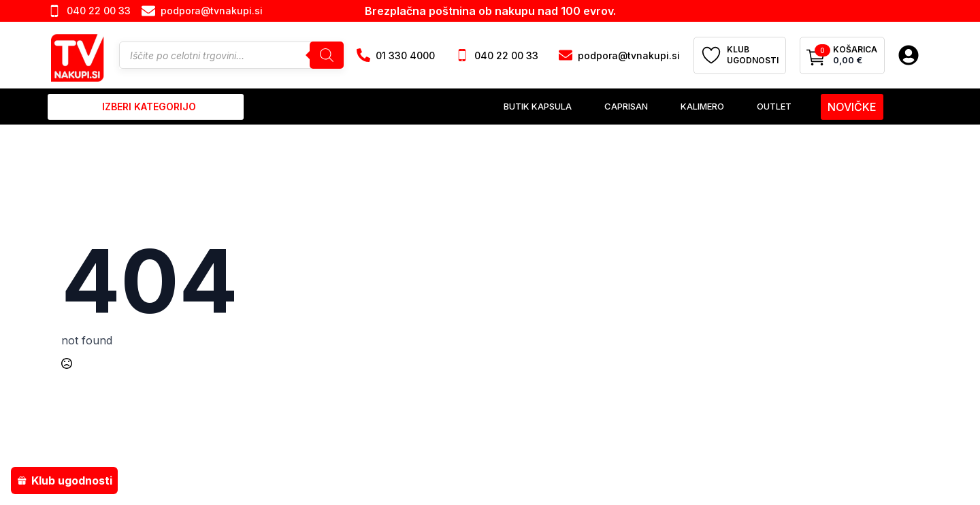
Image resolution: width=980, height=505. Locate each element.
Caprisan (626, 106)
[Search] (327, 55)
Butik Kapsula (538, 106)
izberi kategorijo (149, 107)
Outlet (774, 106)
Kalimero (702, 106)
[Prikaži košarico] (842, 56)
